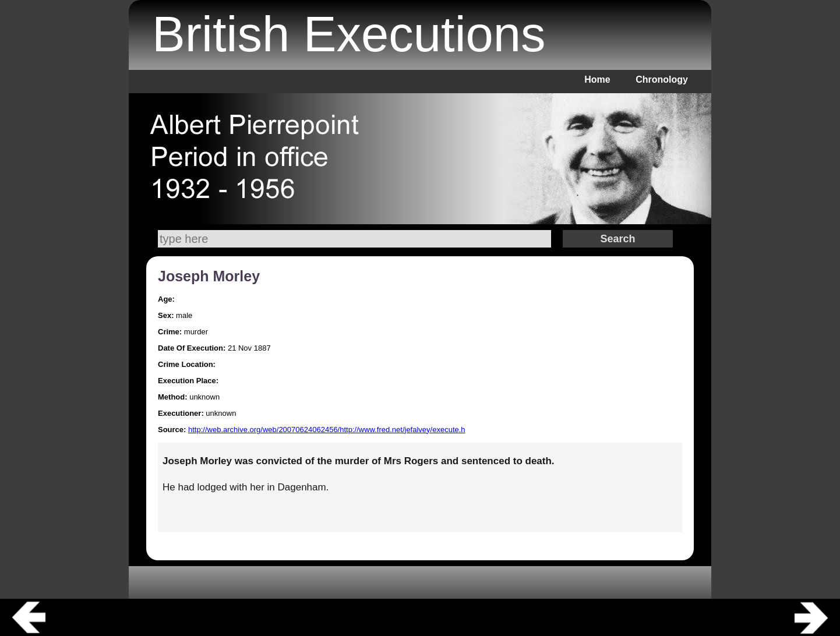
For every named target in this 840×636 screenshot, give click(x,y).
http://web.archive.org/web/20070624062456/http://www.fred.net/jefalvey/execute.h (327, 430)
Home (597, 79)
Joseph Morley (209, 276)
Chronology (662, 79)
